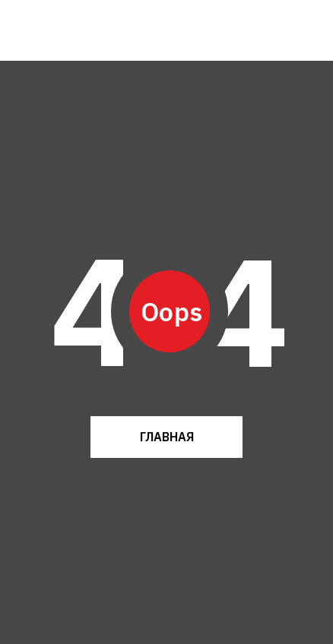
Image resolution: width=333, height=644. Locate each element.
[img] (59, 30)
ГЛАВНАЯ (167, 437)
